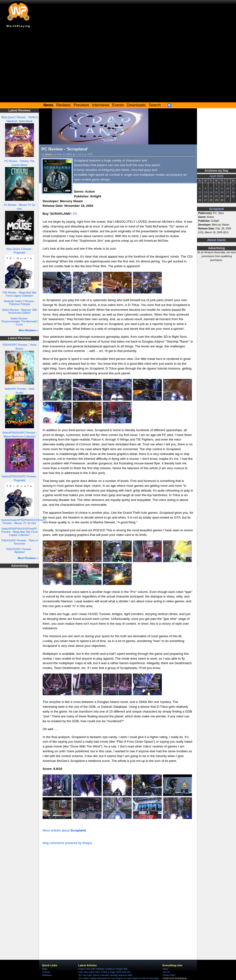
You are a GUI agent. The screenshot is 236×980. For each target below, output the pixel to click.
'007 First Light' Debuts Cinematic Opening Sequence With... (106, 975)
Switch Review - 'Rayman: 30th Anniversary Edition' (20, 311)
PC (75, 214)
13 (205, 192)
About (165, 969)
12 (200, 192)
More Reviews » (28, 330)
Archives (46, 972)
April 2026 (217, 176)
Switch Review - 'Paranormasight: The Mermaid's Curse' (20, 321)
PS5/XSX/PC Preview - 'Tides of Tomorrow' (20, 542)
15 (216, 192)
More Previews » (28, 558)
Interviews (101, 105)
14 (211, 192)
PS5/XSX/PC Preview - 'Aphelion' (20, 551)
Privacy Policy (169, 975)
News (45, 969)
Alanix (49, 154)
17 (228, 192)
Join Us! (166, 972)
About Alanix (216, 240)
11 (233, 188)
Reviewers (47, 975)
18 (233, 192)
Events (118, 105)
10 (228, 188)
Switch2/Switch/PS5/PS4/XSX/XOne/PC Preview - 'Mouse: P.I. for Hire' (24, 522)
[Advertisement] (118, 66)
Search (155, 105)
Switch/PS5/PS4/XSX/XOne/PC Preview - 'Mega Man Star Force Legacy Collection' (20, 532)
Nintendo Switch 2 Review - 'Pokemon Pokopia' (20, 303)
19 (200, 196)
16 (222, 192)
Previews (81, 105)
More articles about (64, 830)
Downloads (136, 105)
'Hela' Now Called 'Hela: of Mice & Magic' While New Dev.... (105, 972)
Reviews (64, 105)
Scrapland (216, 209)
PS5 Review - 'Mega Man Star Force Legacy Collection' (20, 294)
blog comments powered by (67, 843)
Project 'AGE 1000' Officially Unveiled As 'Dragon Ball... (104, 969)
